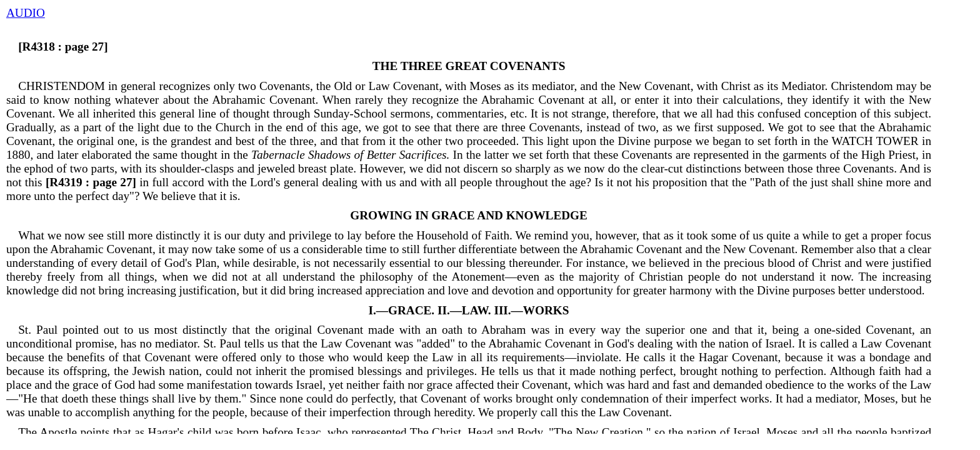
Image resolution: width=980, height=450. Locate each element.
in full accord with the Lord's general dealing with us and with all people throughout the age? (317, 182)
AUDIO (26, 13)
